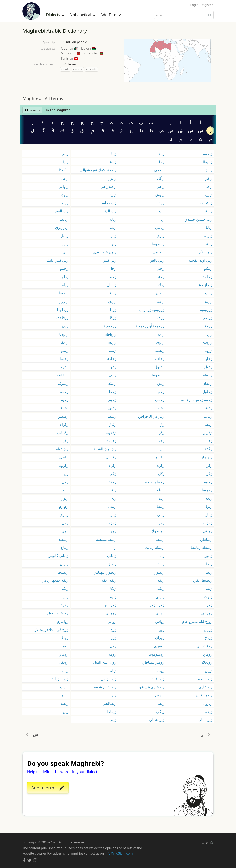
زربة (113, 293)
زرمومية (110, 326)
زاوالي (63, 186)
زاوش (160, 194)
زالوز (112, 178)
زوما (65, 646)
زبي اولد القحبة (200, 260)
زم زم (64, 506)
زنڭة (65, 588)
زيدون (160, 695)
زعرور (64, 367)
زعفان (207, 383)
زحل (113, 268)
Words (65, 69)
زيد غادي (205, 687)
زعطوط (158, 375)
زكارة (160, 457)
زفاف (208, 416)
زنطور (159, 572)
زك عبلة (62, 449)
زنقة (161, 580)
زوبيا (161, 630)
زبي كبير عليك (58, 260)
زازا (66, 162)
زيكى (160, 712)
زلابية (208, 482)
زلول (208, 506)
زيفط (208, 712)
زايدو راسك (107, 203)
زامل (65, 178)
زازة (209, 170)
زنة (162, 556)
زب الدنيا (109, 211)
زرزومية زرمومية (151, 309)
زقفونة (111, 432)
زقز (162, 432)
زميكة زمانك (155, 547)
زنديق (112, 564)
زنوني (160, 597)
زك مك (207, 457)
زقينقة (111, 441)
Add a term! (48, 788)
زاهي (160, 186)
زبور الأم (206, 252)
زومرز (64, 654)
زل (66, 474)
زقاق (112, 424)
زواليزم (63, 621)
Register (207, 5)
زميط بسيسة (106, 539)
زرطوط (62, 309)
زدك (161, 285)
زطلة (112, 350)
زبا (162, 219)
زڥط (209, 424)
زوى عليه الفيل (105, 662)
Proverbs (92, 69)
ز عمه (208, 154)
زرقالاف (62, 318)
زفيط (112, 416)
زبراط (208, 236)
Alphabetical (83, 15)
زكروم (64, 465)
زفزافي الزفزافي (151, 416)
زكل (161, 474)
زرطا (112, 309)
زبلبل (64, 236)
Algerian (69, 48)
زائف (160, 154)
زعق (161, 383)
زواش (160, 621)
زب (162, 211)
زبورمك (158, 252)
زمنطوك (158, 531)
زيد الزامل (108, 679)
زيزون (208, 703)
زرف (161, 318)
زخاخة (207, 277)
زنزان (64, 564)
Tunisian (69, 58)
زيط (161, 703)
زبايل (208, 227)
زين (66, 712)
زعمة (64, 392)
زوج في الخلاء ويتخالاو (52, 630)
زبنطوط (158, 244)
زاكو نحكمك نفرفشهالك (98, 170)
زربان (160, 293)
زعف (112, 375)
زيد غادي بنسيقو (152, 687)
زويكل (64, 662)
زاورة (208, 194)
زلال (65, 482)
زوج (113, 630)
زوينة (160, 670)
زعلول (207, 392)
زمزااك (207, 523)
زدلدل (112, 285)
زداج (65, 277)
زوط (65, 638)
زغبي (112, 408)
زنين (65, 597)
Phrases (78, 69)
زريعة (112, 342)
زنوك (208, 597)
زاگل (161, 178)
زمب (161, 514)
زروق (160, 342)
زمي (65, 531)
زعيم (65, 400)
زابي (65, 154)
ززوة (209, 350)
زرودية (207, 342)
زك (162, 449)
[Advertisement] (118, 89)
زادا (162, 162)
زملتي (208, 531)
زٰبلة (209, 244)
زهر (209, 605)
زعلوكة (63, 383)
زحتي (160, 268)
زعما (113, 392)
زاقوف (159, 170)
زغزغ (64, 408)
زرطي (207, 318)
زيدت (64, 687)
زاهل (208, 186)
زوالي (112, 621)
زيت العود (205, 679)
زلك (161, 498)
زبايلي (160, 227)
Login (194, 5)
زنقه (209, 588)
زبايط (64, 219)
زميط (160, 539)
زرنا (209, 334)
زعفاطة (62, 375)
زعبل (208, 367)
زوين (209, 670)
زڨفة (208, 449)
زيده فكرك (204, 695)
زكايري (111, 457)
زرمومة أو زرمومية (150, 326)
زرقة (209, 326)
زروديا (64, 334)
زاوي (65, 194)
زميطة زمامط (201, 547)
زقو (162, 441)
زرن (65, 326)
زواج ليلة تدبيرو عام (197, 621)
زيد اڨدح (158, 679)
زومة (112, 654)
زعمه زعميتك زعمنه (197, 400)
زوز (114, 638)
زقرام (64, 424)
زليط (160, 506)
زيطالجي (109, 703)
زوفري (159, 646)
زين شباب (157, 720)
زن (114, 547)
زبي (65, 252)
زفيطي (63, 416)
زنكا (113, 588)
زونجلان (206, 662)
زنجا (209, 564)
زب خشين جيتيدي (198, 219)
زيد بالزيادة (60, 679)
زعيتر (112, 400)
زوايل (208, 630)
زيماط (111, 712)
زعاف (160, 359)
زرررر (64, 301)
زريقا (65, 342)
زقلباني (63, 432)
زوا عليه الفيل (58, 613)
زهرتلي (207, 613)
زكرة (161, 465)
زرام (65, 285)
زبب (113, 227)
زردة (161, 301)
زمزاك (159, 523)
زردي (112, 301)
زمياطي (206, 539)
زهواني (111, 613)
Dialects (55, 15)
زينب (112, 720)
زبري (160, 236)
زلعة (209, 498)
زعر (113, 367)
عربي (208, 842)
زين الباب (205, 720)
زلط (65, 490)
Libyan (88, 48)
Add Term (111, 15)
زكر (209, 465)
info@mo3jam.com (119, 853)
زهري (160, 613)
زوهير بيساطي (153, 662)
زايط (65, 203)
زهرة (65, 605)
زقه (209, 441)
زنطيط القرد (203, 580)
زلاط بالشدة (155, 482)
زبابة (113, 219)
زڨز (66, 441)
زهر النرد (109, 605)
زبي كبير (110, 260)
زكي (113, 474)
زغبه (161, 408)
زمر (113, 514)
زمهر (112, 531)
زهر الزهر (157, 605)
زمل (65, 523)
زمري (64, 514)
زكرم (112, 465)
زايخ (161, 203)
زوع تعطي (204, 646)
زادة (113, 162)
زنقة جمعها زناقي (55, 580)
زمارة (208, 514)
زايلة (209, 211)
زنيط (112, 597)
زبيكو (208, 268)
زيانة (65, 670)
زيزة (65, 695)
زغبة (209, 408)
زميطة (63, 539)
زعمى (160, 400)
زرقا (113, 318)
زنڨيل (160, 588)
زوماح (208, 654)
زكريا (208, 474)
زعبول (159, 367)
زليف (112, 506)
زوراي (160, 638)
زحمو (64, 268)
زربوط (63, 293)
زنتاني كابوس (58, 556)
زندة (161, 564)
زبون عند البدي (105, 252)
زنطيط (63, 572)
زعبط (64, 359)
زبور (65, 244)
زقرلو (208, 432)
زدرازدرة (206, 285)
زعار (209, 359)
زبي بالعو (157, 260)
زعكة (112, 383)
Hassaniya (93, 53)
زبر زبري (62, 227)
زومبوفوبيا (156, 654)
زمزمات (110, 523)
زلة (114, 490)
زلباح (160, 490)
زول (113, 646)
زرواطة (111, 334)
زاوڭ (112, 194)
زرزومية (206, 309)
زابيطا (208, 162)
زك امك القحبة (105, 449)
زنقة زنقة (109, 580)
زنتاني (112, 556)
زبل (113, 236)
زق (162, 424)
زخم (113, 277)
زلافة (112, 482)
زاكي (208, 178)
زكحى (64, 457)
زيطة (64, 703)
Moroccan (71, 53)
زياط (112, 670)
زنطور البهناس (105, 572)
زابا (114, 154)
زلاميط (207, 490)
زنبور (208, 556)
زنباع (65, 547)
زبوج (113, 244)
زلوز (65, 498)
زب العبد (62, 211)
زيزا (113, 695)
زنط (209, 572)
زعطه (208, 375)
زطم (65, 350)
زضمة (160, 350)
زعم (161, 392)
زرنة (161, 334)
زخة (161, 277)
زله (114, 498)
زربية (208, 301)
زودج (208, 638)
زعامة (112, 359)
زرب (209, 293)
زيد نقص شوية (105, 687)
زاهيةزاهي (108, 186)
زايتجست (205, 203)
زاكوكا (64, 170)
